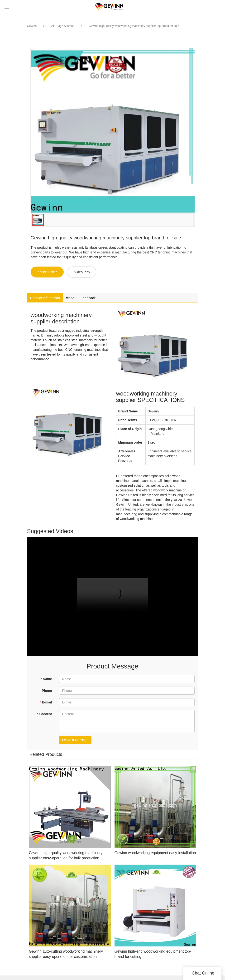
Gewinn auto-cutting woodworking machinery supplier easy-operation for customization (68, 958)
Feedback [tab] (101, 299)
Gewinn (32, 26)
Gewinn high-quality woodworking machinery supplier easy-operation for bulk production (68, 860)
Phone (47, 692)
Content (44, 715)
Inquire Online (47, 272)
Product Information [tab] (48, 299)
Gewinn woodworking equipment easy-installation (151, 857)
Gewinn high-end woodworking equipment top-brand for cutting (153, 958)
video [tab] (79, 299)
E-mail (46, 704)
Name (46, 680)
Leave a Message (75, 741)
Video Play (82, 272)
